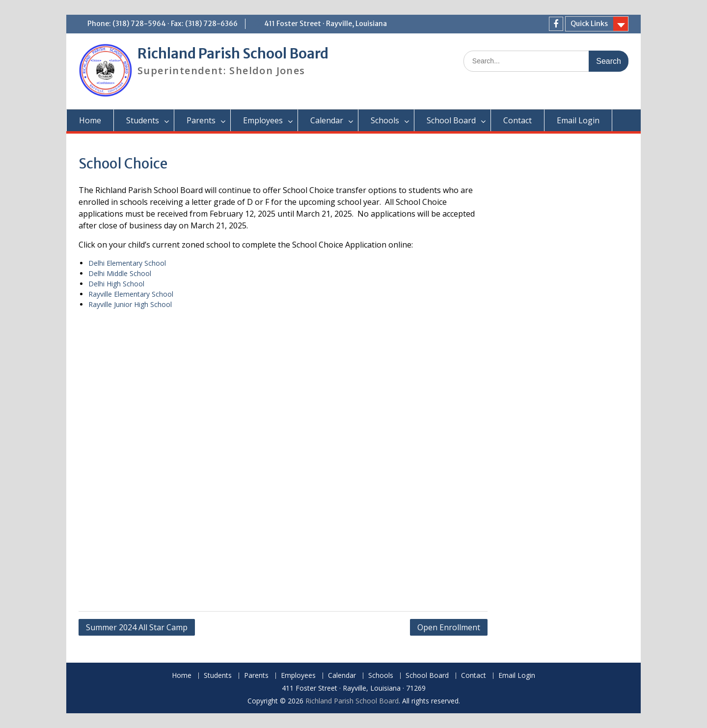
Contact (517, 120)
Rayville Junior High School (130, 304)
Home (90, 120)
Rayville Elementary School (131, 294)
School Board (451, 120)
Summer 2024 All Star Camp (137, 627)
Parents (201, 120)
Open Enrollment (449, 627)
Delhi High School (116, 284)
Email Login (578, 120)
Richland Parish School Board (233, 54)
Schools (385, 120)
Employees (263, 120)
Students (143, 120)
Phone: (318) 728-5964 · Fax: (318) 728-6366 (163, 24)
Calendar (327, 120)
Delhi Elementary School (127, 263)
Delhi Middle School (120, 273)
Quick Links (589, 24)
